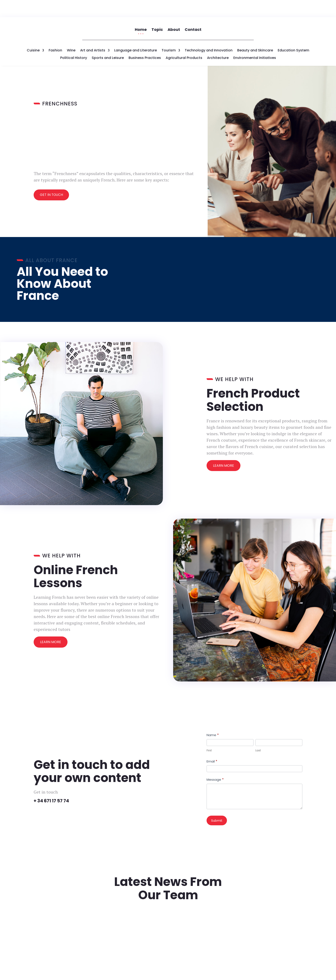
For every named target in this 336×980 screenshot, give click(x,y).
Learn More (223, 448)
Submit (217, 803)
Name (213, 718)
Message (215, 762)
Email (212, 744)
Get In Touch (52, 178)
